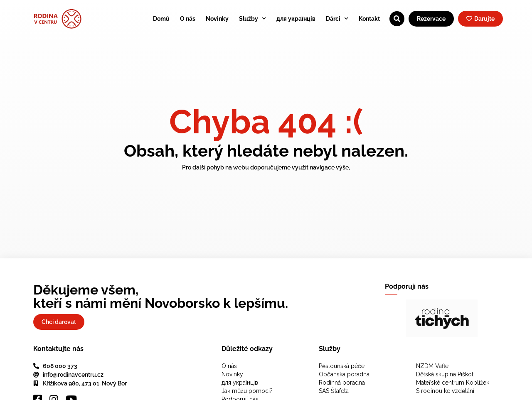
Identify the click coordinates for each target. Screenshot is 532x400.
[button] (398, 318)
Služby (252, 19)
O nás (188, 19)
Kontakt (369, 19)
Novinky (217, 19)
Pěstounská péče (342, 366)
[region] (442, 318)
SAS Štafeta (334, 391)
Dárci (337, 19)
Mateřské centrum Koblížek (453, 383)
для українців (296, 19)
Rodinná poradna (342, 383)
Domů (161, 19)
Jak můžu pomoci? (247, 391)
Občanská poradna (344, 374)
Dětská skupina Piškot (445, 374)
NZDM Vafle (432, 366)
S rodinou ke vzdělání (445, 391)
